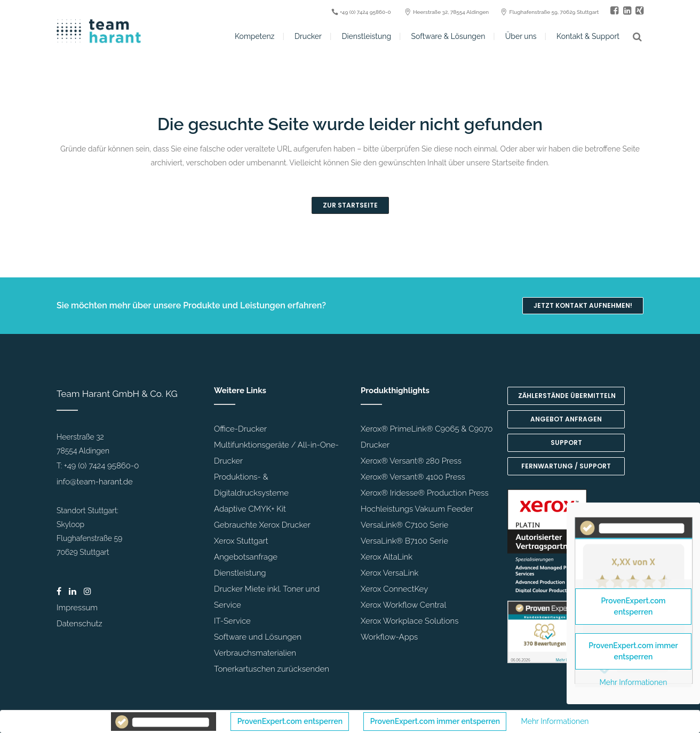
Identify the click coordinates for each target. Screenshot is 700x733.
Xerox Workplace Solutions (409, 621)
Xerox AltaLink (387, 557)
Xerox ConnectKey (394, 589)
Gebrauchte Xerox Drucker (262, 525)
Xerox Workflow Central (403, 605)
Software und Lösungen (258, 637)
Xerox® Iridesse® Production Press (425, 493)
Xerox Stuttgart (241, 541)
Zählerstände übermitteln (567, 396)
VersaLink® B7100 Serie (404, 541)
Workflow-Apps (389, 637)
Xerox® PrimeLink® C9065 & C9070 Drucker (427, 437)
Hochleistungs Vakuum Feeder (417, 509)
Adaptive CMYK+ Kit (250, 509)
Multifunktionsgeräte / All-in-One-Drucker (276, 453)
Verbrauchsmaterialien (255, 653)
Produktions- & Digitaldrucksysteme (251, 485)
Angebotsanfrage (246, 557)
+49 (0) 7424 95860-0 (102, 466)
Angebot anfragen (566, 419)
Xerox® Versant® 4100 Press (413, 477)
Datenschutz (79, 624)
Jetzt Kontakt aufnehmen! (583, 305)
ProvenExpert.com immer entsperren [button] (435, 721)
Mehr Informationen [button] (555, 721)
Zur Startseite (350, 205)
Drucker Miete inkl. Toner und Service (267, 597)
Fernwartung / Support (566, 466)
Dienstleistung (240, 573)
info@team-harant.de (95, 482)
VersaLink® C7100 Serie (404, 525)
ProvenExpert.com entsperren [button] (290, 721)
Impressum (77, 608)
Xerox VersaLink (389, 573)
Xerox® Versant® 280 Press (411, 461)
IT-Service (232, 621)
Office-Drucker (240, 429)
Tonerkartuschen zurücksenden (272, 669)
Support (566, 443)
